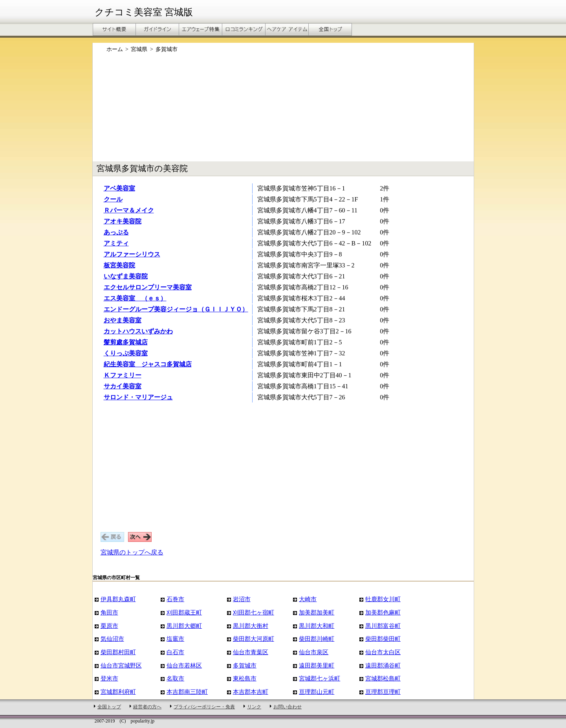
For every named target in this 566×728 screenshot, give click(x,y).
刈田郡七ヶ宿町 (254, 612)
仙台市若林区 (184, 665)
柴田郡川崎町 (317, 639)
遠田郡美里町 (317, 665)
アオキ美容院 (123, 221)
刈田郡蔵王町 (184, 612)
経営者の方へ (147, 707)
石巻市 (175, 599)
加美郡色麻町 (383, 612)
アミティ (116, 243)
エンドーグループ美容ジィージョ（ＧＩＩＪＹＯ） (176, 309)
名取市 (175, 678)
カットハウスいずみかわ (138, 331)
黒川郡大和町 (317, 626)
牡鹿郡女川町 (383, 599)
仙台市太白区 (383, 652)
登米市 (109, 678)
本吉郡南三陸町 (187, 692)
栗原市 (109, 626)
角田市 (109, 612)
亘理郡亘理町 (383, 692)
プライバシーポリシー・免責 (204, 707)
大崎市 (308, 599)
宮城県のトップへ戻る (132, 552)
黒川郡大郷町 (184, 626)
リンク (254, 707)
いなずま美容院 (126, 276)
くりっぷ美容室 (126, 353)
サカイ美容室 (123, 386)
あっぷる (116, 232)
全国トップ (109, 707)
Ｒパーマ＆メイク (129, 210)
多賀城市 (245, 665)
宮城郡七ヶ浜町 (320, 678)
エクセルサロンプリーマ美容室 (148, 287)
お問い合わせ (288, 707)
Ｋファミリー (123, 375)
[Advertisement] (283, 111)
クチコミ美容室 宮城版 (144, 12)
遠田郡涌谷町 (383, 665)
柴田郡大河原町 (254, 639)
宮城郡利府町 (118, 692)
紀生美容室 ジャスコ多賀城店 (148, 364)
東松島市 (245, 678)
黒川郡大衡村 (251, 626)
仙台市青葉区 (251, 652)
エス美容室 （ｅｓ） (135, 298)
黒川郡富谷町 (383, 626)
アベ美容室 (119, 188)
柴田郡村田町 (118, 652)
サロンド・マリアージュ (138, 397)
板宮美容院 (119, 265)
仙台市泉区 (314, 652)
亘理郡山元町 (317, 692)
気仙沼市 (112, 639)
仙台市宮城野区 (121, 665)
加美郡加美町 (317, 612)
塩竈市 (175, 639)
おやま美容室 (123, 320)
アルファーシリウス (132, 254)
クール (113, 199)
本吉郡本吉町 (251, 692)
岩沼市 (242, 599)
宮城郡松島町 (383, 678)
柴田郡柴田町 (383, 639)
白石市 (175, 652)
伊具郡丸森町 (118, 599)
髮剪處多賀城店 (126, 342)
